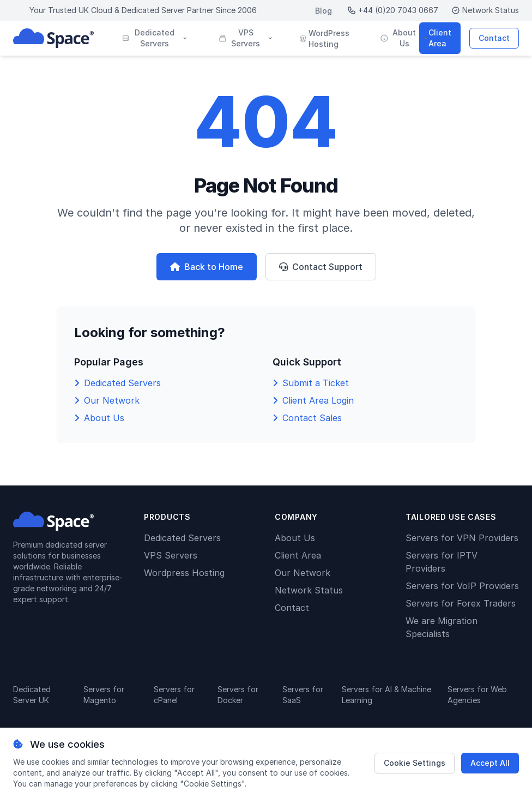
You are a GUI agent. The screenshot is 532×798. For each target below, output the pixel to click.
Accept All (490, 763)
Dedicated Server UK (32, 695)
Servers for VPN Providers (462, 538)
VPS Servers (171, 555)
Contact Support (321, 267)
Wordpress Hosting (184, 573)
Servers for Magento (104, 695)
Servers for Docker (238, 695)
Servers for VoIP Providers (462, 586)
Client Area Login (318, 400)
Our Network (112, 400)
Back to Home (207, 267)
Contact (494, 38)
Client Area (440, 38)
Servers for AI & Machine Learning (386, 695)
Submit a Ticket (316, 383)
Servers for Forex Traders (461, 603)
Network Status (485, 10)
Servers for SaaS (303, 695)
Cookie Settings (415, 763)
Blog (324, 11)
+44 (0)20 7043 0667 (393, 10)
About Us (104, 418)
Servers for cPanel (174, 695)
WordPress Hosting (325, 38)
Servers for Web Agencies (477, 695)
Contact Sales (312, 418)
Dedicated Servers (122, 383)
